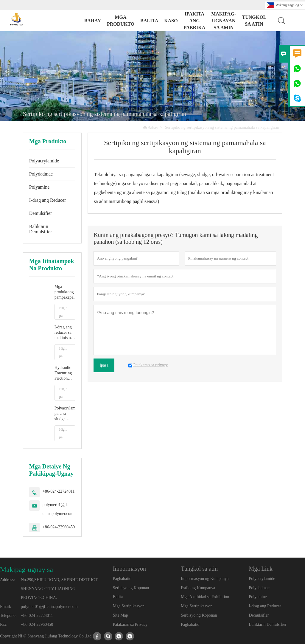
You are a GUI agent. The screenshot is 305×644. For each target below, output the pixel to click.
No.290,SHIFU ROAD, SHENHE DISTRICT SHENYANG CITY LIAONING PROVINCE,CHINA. (59, 589)
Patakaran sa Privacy (130, 624)
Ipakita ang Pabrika (195, 21)
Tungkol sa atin (254, 21)
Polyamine (39, 187)
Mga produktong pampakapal (65, 292)
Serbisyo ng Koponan (131, 588)
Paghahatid (122, 579)
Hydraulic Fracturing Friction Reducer (63, 373)
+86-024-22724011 (59, 491)
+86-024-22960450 (59, 527)
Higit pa (63, 312)
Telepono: (8, 616)
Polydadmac (41, 174)
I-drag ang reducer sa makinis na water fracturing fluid (64, 333)
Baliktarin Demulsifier (41, 229)
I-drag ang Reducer (48, 200)
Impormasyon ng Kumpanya (205, 579)
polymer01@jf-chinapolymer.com (58, 509)
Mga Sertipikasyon (129, 606)
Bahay (93, 21)
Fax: (4, 624)
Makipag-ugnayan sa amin (224, 21)
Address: (7, 580)
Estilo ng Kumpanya (198, 588)
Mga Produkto (121, 21)
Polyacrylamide (44, 161)
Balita (149, 21)
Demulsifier (41, 213)
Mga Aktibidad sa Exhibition (205, 597)
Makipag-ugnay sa (27, 569)
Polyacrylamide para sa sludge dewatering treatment (65, 414)
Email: (6, 607)
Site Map (120, 615)
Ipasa (104, 365)
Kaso (171, 21)
